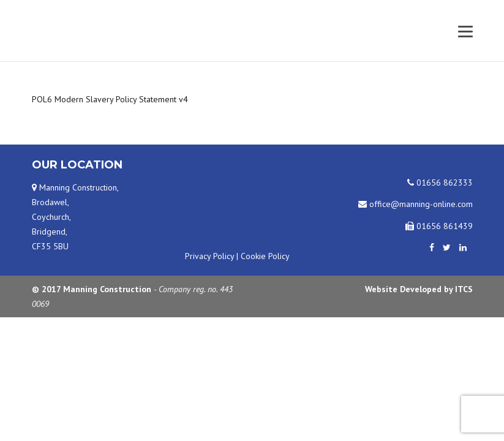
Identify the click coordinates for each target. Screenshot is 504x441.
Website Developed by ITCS (419, 289)
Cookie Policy (265, 256)
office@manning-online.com (416, 204)
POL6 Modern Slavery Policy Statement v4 (110, 99)
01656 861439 (439, 226)
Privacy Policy (209, 256)
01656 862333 (440, 183)
